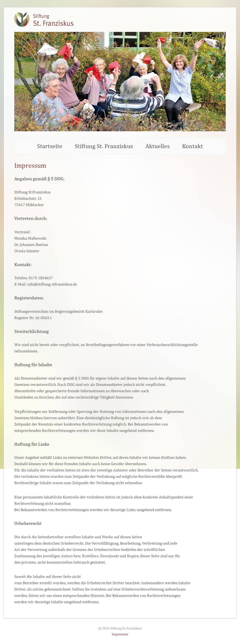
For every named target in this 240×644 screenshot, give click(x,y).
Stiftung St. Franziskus (104, 146)
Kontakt (193, 146)
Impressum (120, 634)
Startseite (50, 146)
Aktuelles (157, 146)
